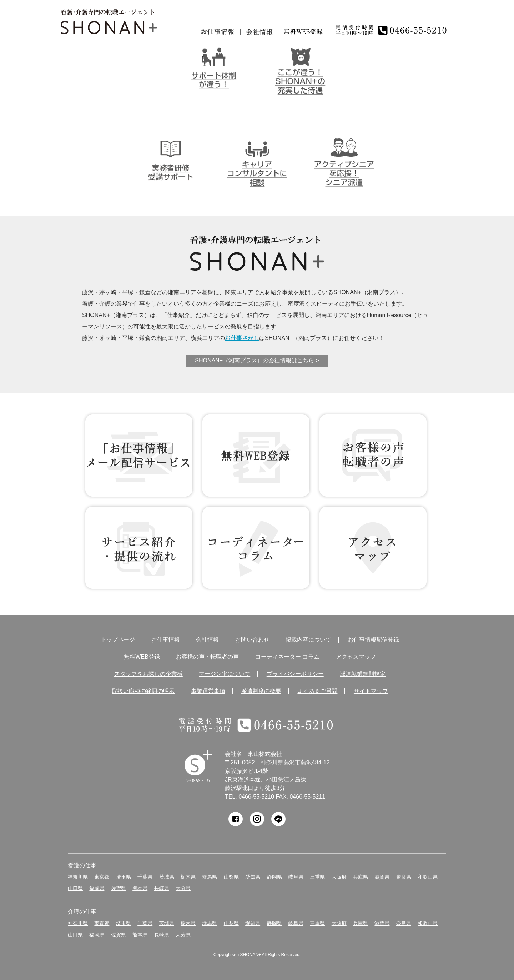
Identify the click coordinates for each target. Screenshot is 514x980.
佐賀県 (119, 888)
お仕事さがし (242, 338)
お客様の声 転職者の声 (373, 456)
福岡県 (97, 888)
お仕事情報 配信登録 (139, 456)
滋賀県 (382, 877)
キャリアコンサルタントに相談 (257, 160)
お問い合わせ (252, 640)
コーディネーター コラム (256, 548)
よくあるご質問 (317, 691)
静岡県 (274, 877)
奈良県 (404, 877)
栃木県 (188, 877)
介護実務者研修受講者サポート (170, 160)
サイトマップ (371, 691)
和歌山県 (428, 877)
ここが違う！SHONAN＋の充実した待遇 (300, 68)
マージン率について (225, 674)
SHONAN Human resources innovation (198, 766)
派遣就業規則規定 (363, 674)
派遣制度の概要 (261, 691)
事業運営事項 (208, 691)
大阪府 (339, 877)
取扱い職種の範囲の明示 (143, 691)
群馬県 (210, 877)
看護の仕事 (82, 865)
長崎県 (162, 888)
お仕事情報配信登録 (373, 640)
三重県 (317, 877)
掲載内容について (308, 640)
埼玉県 (124, 877)
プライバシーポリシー (295, 674)
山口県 (75, 888)
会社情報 (259, 32)
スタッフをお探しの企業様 (148, 674)
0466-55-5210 (256, 797)
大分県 (183, 888)
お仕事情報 (218, 32)
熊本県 (140, 888)
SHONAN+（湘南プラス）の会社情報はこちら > (257, 360)
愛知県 (253, 877)
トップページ (118, 640)
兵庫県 (361, 877)
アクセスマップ (356, 657)
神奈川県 (78, 877)
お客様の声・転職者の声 (207, 657)
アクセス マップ (373, 548)
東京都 (102, 877)
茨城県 (167, 877)
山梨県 (231, 877)
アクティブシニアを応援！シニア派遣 (344, 160)
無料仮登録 (303, 32)
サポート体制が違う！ (214, 68)
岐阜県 (296, 877)
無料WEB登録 (256, 456)
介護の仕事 (82, 912)
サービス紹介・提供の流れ (139, 548)
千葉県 (145, 877)
